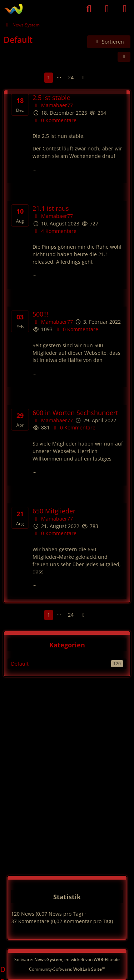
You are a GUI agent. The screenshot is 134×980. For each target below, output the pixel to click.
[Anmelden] (107, 9)
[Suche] (89, 9)
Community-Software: (67, 969)
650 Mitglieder (54, 511)
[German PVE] (13, 9)
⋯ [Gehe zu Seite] (59, 77)
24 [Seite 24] (71, 77)
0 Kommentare (54, 120)
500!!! (41, 314)
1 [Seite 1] (49, 77)
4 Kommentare (54, 231)
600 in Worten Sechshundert (75, 413)
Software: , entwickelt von (67, 959)
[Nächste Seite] (84, 78)
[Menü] (125, 9)
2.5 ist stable (51, 98)
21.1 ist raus (51, 208)
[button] (109, 42)
